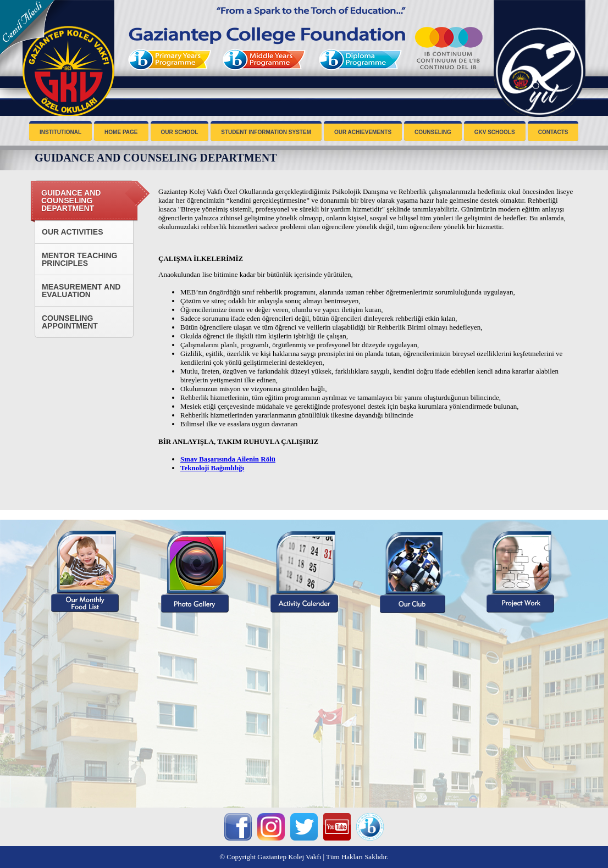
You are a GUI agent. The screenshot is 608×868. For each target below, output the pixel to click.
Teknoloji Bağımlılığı (212, 468)
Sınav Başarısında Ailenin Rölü (228, 459)
